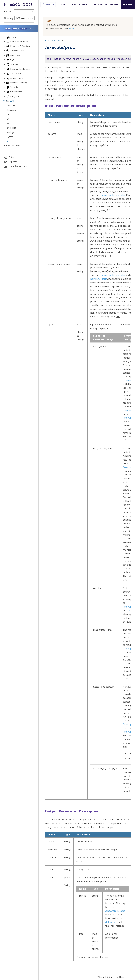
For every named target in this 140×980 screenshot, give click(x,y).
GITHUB (114, 4)
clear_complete (131, 410)
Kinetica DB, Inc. (118, 977)
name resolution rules (113, 195)
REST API (56, 41)
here (71, 29)
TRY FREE (128, 4)
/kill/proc (131, 610)
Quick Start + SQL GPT (18, 29)
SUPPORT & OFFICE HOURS (93, 4)
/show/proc (129, 724)
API (47, 41)
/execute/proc (130, 467)
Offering (9, 18)
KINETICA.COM (68, 4)
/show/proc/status (115, 911)
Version (8, 12)
